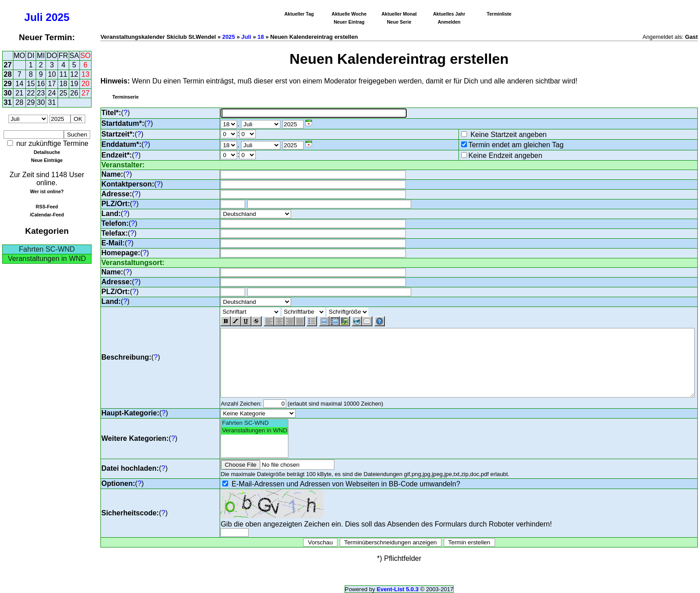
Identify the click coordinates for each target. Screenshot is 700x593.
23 (41, 93)
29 (8, 84)
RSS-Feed (47, 207)
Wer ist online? (47, 191)
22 (31, 93)
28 (8, 74)
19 (74, 84)
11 (63, 74)
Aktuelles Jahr (449, 14)
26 (74, 93)
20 (86, 84)
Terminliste (499, 14)
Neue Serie (399, 22)
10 (52, 74)
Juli (33, 17)
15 (31, 84)
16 (41, 84)
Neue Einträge (47, 160)
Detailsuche (47, 152)
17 (52, 84)
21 (20, 93)
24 (52, 93)
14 (20, 84)
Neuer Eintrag (349, 22)
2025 (57, 17)
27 (8, 65)
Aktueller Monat (399, 14)
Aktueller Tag (299, 14)
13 (86, 74)
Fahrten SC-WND (47, 249)
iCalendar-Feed (47, 215)
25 (63, 93)
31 (8, 102)
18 (63, 84)
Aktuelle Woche (349, 14)
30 (8, 93)
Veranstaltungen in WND (47, 259)
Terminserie (125, 97)
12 (74, 74)
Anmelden (449, 22)
